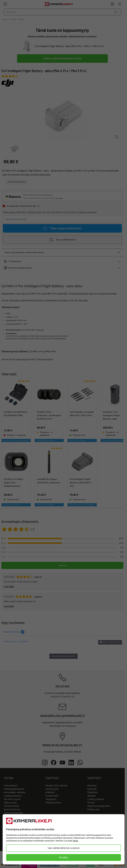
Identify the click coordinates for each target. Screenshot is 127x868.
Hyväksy (64, 857)
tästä (75, 841)
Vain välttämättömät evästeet (64, 848)
